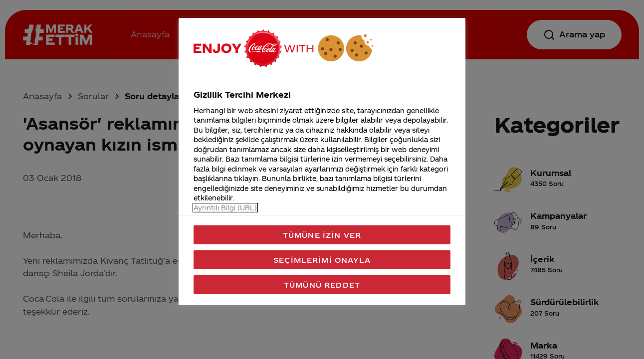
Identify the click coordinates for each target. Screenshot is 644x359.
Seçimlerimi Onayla (322, 260)
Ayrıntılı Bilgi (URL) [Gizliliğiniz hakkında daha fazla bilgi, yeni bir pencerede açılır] (225, 208)
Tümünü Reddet (322, 285)
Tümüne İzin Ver (322, 235)
